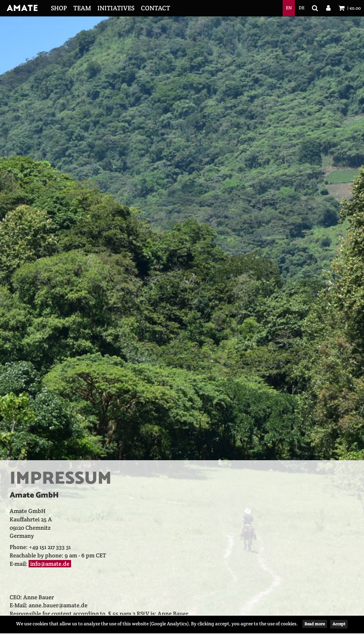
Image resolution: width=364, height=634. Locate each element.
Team (82, 8)
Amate (22, 8)
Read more (315, 624)
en (289, 8)
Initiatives (116, 8)
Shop (59, 8)
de (302, 8)
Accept (339, 624)
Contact (155, 8)
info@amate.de (50, 564)
